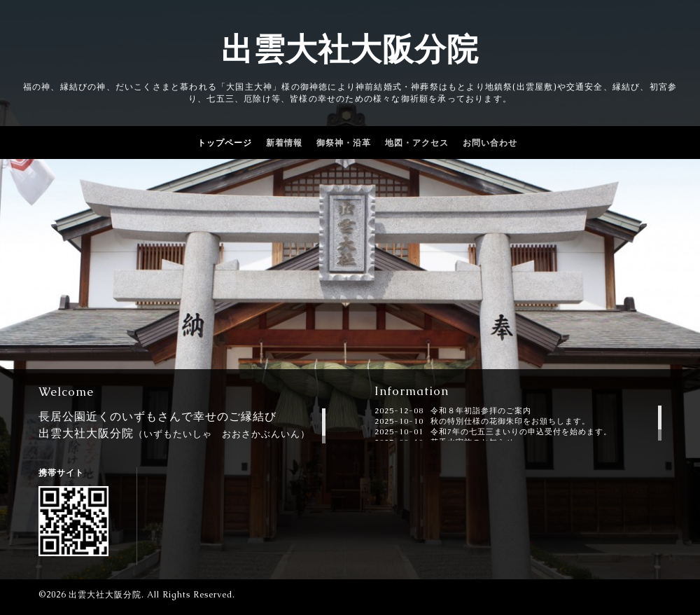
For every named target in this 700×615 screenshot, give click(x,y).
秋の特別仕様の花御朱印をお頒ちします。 (510, 421)
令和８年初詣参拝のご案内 (481, 410)
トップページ (225, 143)
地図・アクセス (417, 143)
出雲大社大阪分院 (350, 49)
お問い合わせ (490, 143)
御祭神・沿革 (344, 143)
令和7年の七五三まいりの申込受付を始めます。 (521, 431)
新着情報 (284, 143)
